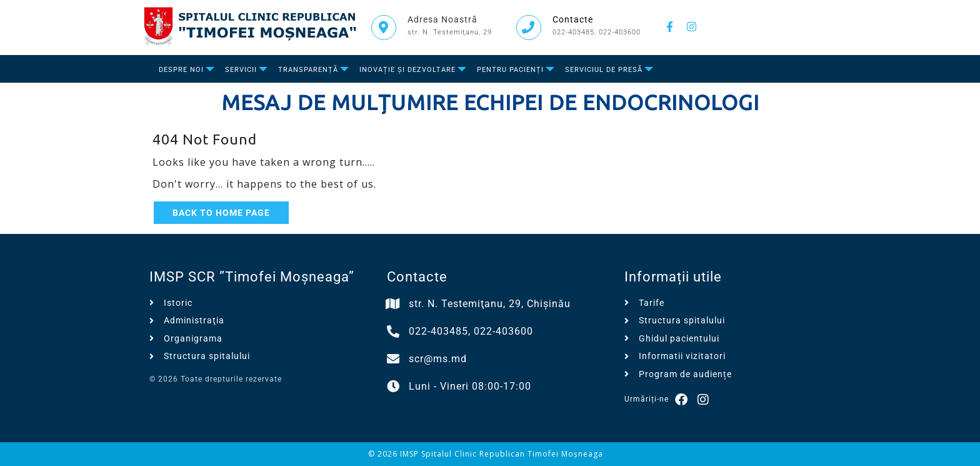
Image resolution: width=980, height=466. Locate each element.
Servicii (241, 70)
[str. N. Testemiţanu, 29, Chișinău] (393, 304)
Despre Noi (181, 70)
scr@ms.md (438, 359)
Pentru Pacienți (510, 70)
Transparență (308, 70)
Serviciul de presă (604, 70)
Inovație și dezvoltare (407, 70)
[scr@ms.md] (393, 359)
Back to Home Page (221, 213)
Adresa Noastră (442, 19)
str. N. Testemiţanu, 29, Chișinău (490, 304)
